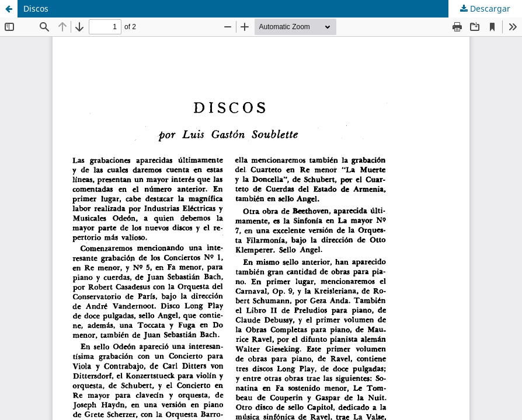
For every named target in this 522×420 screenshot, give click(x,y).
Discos (36, 8)
